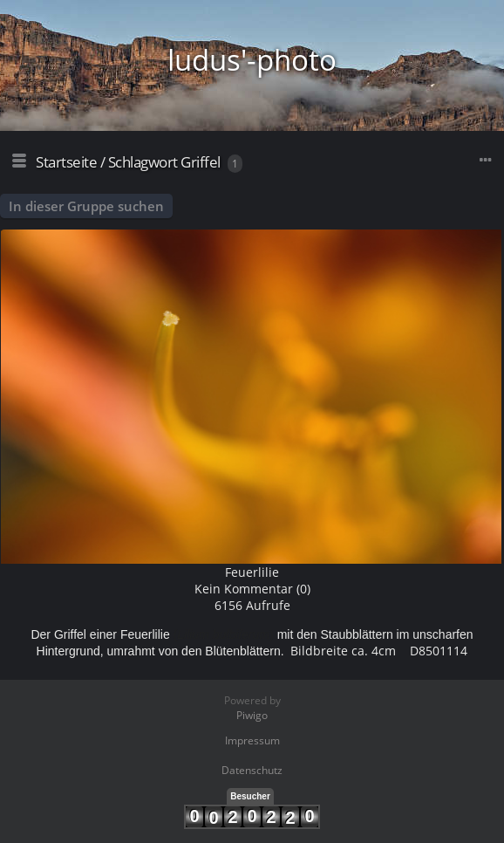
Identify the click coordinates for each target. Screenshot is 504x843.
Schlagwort (143, 162)
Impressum (252, 740)
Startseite (66, 162)
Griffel (201, 162)
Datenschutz (252, 770)
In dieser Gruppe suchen (86, 206)
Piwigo (252, 715)
